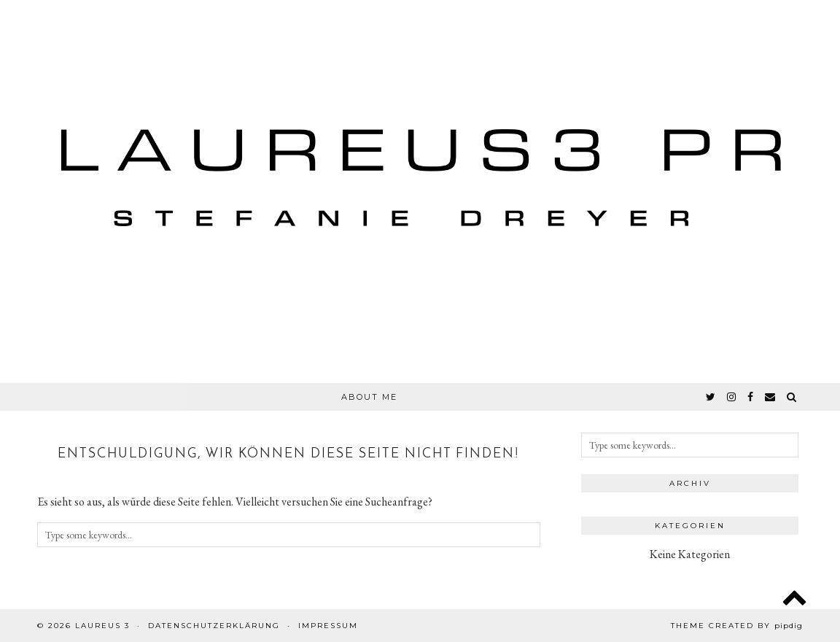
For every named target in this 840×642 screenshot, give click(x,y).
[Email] (771, 397)
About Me (369, 397)
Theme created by (737, 626)
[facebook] (751, 397)
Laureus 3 (102, 626)
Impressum (328, 626)
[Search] (792, 397)
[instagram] (732, 397)
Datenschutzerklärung (214, 626)
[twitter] (711, 397)
